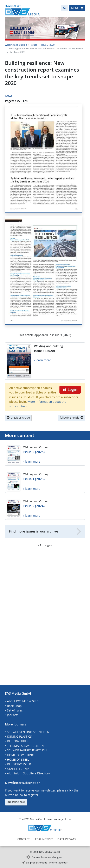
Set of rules (15, 710)
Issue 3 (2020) (48, 45)
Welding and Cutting (16, 45)
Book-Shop (14, 706)
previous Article (18, 418)
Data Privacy (67, 839)
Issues (34, 45)
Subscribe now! (16, 802)
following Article (72, 418)
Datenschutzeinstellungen (47, 857)
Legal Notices (43, 839)
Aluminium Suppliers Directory (28, 773)
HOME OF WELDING (21, 755)
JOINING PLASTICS (19, 736)
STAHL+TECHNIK (18, 769)
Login (70, 389)
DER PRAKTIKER (18, 741)
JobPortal (13, 715)
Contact (23, 839)
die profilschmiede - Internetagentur (47, 863)
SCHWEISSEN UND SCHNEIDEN (28, 732)
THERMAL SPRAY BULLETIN (25, 746)
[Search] (65, 8)
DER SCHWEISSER (19, 764)
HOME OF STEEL (18, 759)
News (9, 96)
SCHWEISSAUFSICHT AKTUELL (27, 750)
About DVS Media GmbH (24, 701)
